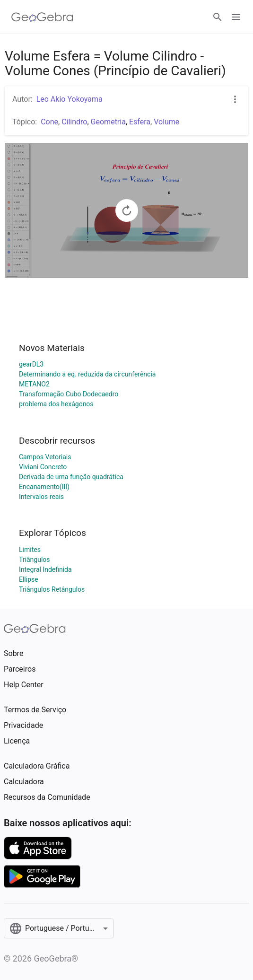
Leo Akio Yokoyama (70, 99)
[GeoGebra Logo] (42, 17)
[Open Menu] (236, 17)
